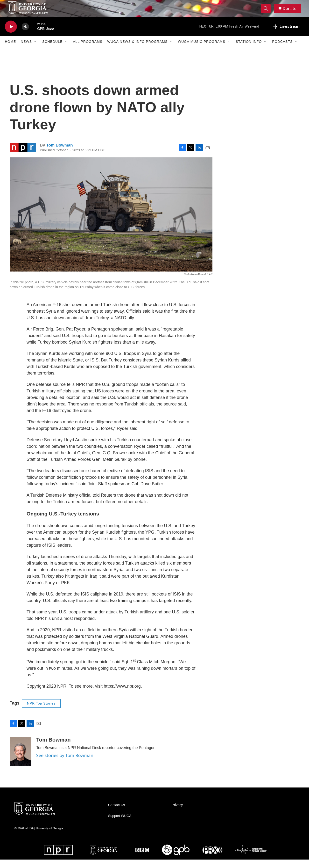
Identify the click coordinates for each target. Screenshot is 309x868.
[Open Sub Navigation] (35, 50)
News (26, 50)
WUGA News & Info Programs (137, 50)
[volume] (25, 35)
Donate (292, 13)
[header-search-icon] (267, 13)
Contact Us (116, 813)
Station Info (249, 50)
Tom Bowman (59, 154)
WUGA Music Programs (202, 50)
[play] (11, 35)
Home (10, 50)
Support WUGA (120, 824)
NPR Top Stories (41, 712)
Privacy (177, 813)
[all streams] (287, 35)
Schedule (52, 50)
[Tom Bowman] (21, 760)
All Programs (88, 50)
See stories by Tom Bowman (65, 764)
